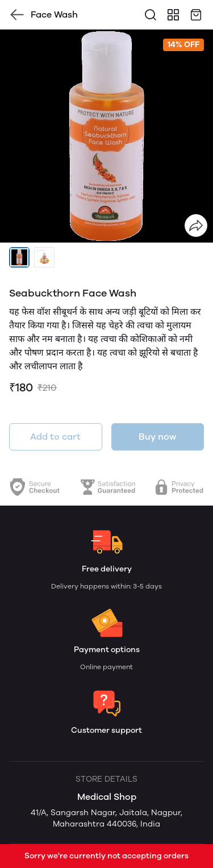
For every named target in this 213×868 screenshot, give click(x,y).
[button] (19, 257)
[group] (106, 136)
